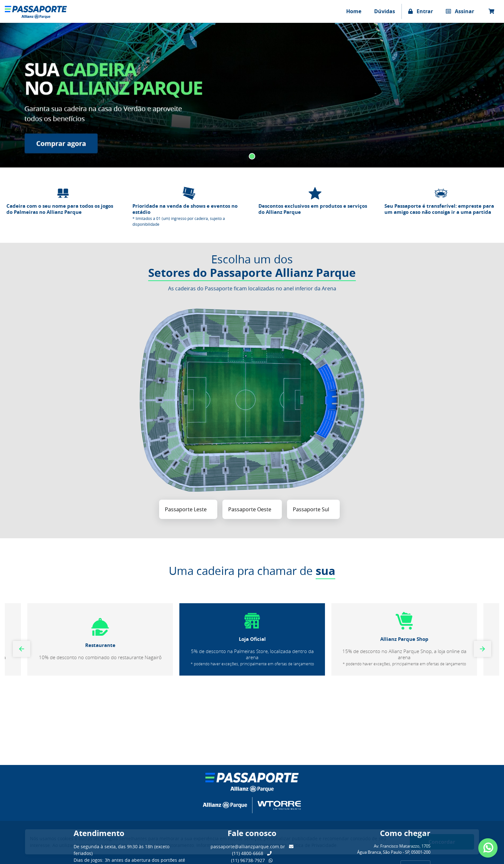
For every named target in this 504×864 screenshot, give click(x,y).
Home (354, 11)
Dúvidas (385, 11)
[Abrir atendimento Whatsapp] (488, 848)
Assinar (460, 11)
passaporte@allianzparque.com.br (252, 846)
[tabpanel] (252, 95)
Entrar (421, 11)
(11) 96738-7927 (252, 860)
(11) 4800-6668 (252, 853)
